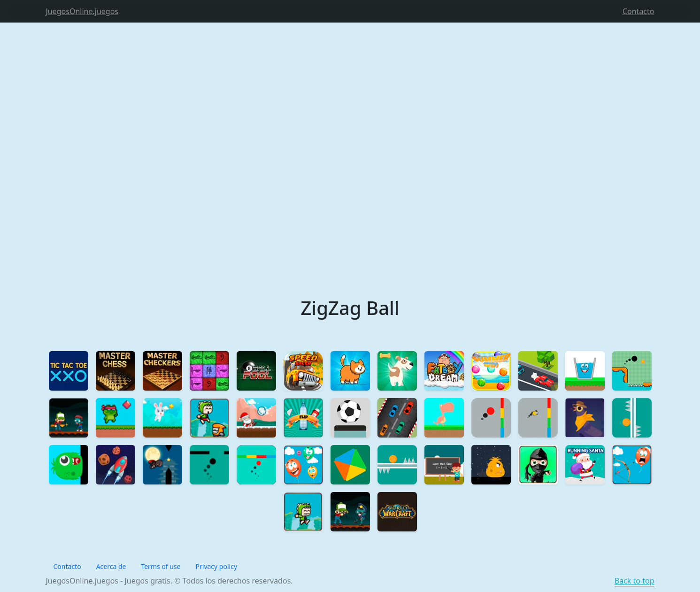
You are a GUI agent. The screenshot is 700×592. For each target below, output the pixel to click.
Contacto (638, 11)
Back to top (635, 581)
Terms (161, 566)
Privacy (217, 566)
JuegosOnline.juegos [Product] (82, 11)
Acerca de (111, 566)
